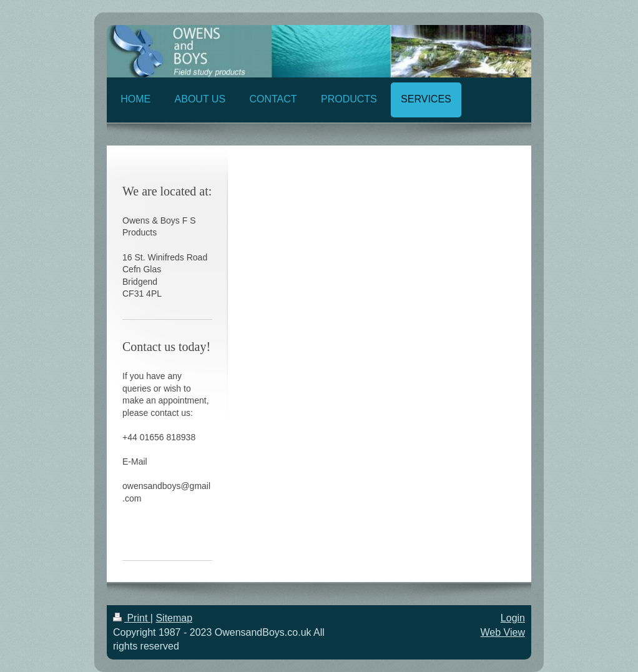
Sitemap (174, 618)
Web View (503, 632)
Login (513, 618)
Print (132, 618)
